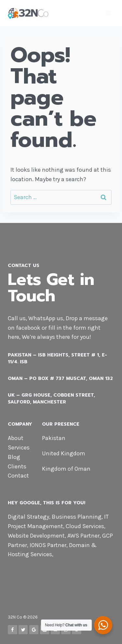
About (16, 438)
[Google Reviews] (34, 630)
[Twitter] (23, 630)
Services (19, 448)
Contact (18, 476)
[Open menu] (108, 13)
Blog (14, 457)
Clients (17, 466)
